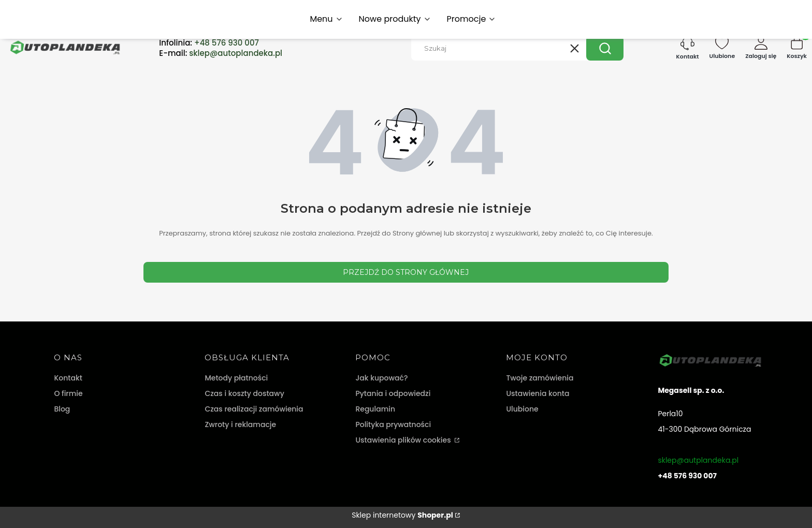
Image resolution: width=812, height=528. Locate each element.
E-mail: (221, 53)
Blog (62, 409)
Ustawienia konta (538, 393)
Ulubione (522, 409)
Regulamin (375, 409)
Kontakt (68, 378)
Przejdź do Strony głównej (406, 272)
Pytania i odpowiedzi (393, 393)
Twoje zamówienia (540, 378)
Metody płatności (236, 378)
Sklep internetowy (402, 515)
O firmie (68, 393)
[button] (605, 48)
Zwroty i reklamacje (240, 424)
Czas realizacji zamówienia (254, 409)
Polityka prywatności (393, 424)
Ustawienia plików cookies (404, 440)
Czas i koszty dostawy (244, 393)
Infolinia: (209, 43)
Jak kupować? (381, 378)
